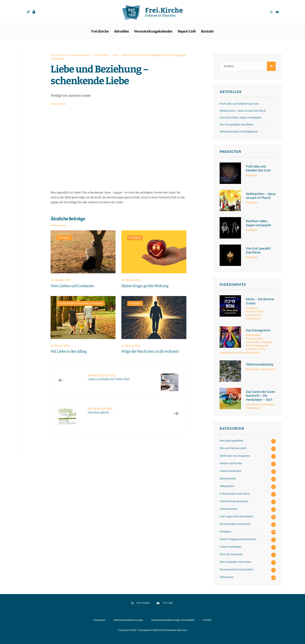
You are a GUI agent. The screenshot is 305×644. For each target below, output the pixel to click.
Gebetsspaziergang (260, 364)
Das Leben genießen (231, 441)
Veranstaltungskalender (153, 31)
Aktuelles (121, 31)
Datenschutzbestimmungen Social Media (173, 620)
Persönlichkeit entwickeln (74, 303)
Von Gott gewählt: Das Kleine (237, 125)
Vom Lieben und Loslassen (72, 286)
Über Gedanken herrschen (235, 562)
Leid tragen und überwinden (236, 516)
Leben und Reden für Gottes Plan (109, 377)
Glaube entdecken (230, 471)
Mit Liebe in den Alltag (69, 352)
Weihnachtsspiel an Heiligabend (239, 132)
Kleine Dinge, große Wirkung (145, 286)
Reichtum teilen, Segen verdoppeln (240, 118)
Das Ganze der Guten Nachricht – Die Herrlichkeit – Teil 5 (260, 396)
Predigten (156, 55)
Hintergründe (228, 478)
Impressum (99, 620)
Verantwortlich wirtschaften (236, 569)
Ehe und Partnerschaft (136, 55)
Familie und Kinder (231, 463)
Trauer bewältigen (231, 547)
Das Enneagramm (258, 330)
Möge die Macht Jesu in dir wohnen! (150, 352)
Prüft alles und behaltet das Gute (239, 104)
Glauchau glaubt (100, 411)
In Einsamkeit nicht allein (235, 494)
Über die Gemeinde (231, 554)
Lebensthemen (228, 509)
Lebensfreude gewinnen (260, 404)
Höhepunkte (253, 335)
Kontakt (207, 31)
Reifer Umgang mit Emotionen (238, 539)
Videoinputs (233, 285)
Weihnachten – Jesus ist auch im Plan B (243, 111)
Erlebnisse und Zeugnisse (235, 456)
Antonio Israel (81, 55)
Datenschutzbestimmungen (128, 620)
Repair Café (187, 31)
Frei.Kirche (100, 31)
